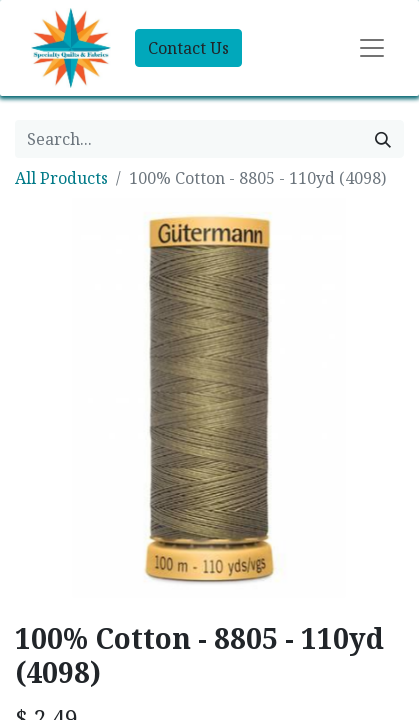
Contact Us (188, 48)
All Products (61, 178)
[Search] (383, 139)
